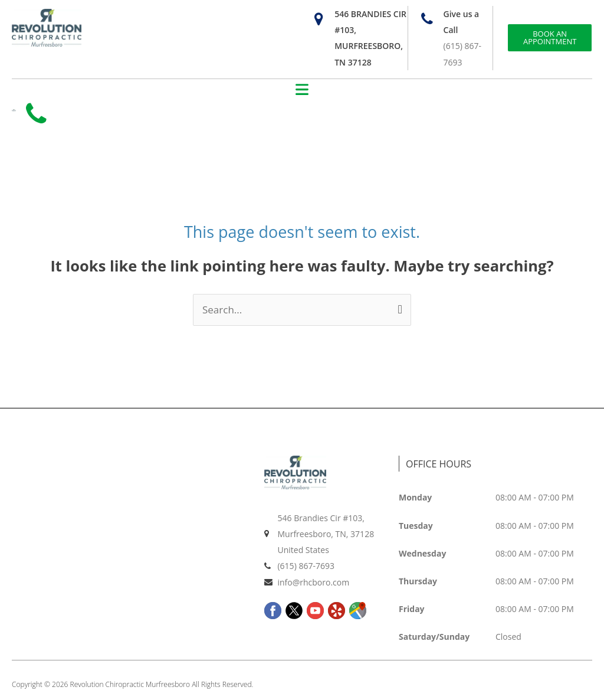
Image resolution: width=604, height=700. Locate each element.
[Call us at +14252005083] (38, 116)
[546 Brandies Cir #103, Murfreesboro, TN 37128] (318, 19)
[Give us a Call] (427, 19)
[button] (302, 90)
